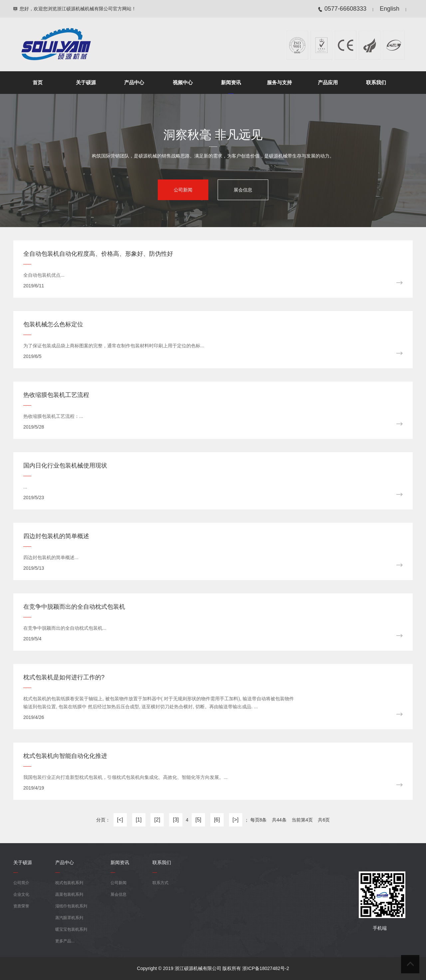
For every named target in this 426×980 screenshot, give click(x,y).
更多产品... (65, 941)
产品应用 (328, 82)
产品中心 (134, 82)
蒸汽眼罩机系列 (69, 918)
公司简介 (21, 883)
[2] (157, 820)
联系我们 (376, 82)
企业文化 (21, 894)
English (390, 9)
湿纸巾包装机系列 (71, 906)
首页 (38, 82)
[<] (120, 820)
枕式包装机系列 (69, 883)
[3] (176, 820)
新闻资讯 (231, 82)
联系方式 (160, 883)
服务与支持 (279, 82)
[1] (139, 820)
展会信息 (243, 190)
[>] (236, 820)
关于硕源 (86, 82)
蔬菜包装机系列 (69, 894)
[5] (198, 820)
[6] (217, 820)
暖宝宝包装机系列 (71, 929)
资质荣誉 (21, 906)
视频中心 (183, 82)
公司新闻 (183, 190)
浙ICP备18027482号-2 (266, 968)
